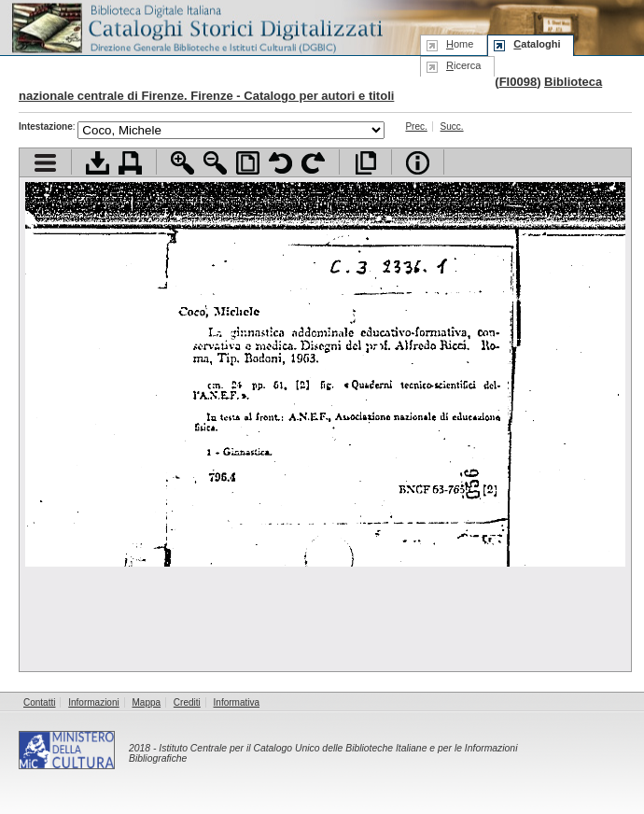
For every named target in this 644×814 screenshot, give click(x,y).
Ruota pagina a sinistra (280, 163)
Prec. (416, 126)
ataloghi (537, 44)
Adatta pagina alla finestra (248, 163)
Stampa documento (130, 163)
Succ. (452, 126)
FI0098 (518, 82)
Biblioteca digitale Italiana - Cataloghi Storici (196, 27)
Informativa (237, 702)
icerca (463, 65)
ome (460, 44)
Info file (418, 163)
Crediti (187, 702)
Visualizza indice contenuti (45, 163)
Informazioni (93, 702)
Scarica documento (98, 163)
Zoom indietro (215, 163)
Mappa (147, 702)
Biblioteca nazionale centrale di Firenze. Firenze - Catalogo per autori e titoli (310, 89)
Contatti (39, 702)
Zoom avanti (182, 163)
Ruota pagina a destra (313, 163)
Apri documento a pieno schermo (365, 163)
